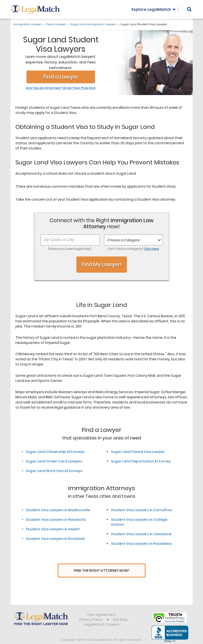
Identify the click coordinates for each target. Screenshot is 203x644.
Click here (151, 249)
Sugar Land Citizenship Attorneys (55, 452)
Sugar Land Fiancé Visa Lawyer (138, 452)
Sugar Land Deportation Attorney (141, 461)
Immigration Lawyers (27, 24)
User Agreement (101, 606)
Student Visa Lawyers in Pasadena (141, 544)
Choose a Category (123, 240)
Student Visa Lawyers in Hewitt (53, 529)
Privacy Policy (91, 610)
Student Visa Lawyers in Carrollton (142, 510)
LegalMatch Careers (102, 615)
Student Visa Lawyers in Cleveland (141, 534)
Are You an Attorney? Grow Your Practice (61, 88)
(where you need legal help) (70, 249)
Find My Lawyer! (102, 264)
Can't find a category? (133, 249)
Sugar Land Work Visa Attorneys (54, 471)
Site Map (120, 610)
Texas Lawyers (56, 24)
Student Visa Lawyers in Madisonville (58, 510)
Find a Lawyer (61, 77)
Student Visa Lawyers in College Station (139, 522)
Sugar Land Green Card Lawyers (54, 461)
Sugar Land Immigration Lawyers (93, 24)
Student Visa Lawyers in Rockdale (55, 539)
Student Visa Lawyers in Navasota (56, 520)
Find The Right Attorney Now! (101, 571)
